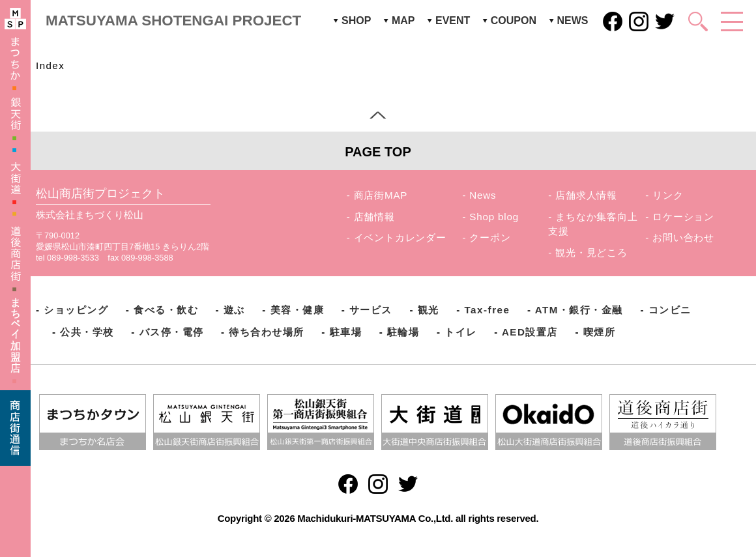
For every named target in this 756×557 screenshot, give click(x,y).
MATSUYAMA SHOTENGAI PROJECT (173, 21)
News (483, 195)
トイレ (461, 332)
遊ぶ (234, 310)
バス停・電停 (172, 332)
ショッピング (76, 310)
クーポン (490, 237)
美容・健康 (298, 310)
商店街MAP (381, 195)
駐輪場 (403, 332)
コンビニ (670, 310)
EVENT (453, 21)
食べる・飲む (166, 310)
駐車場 (346, 332)
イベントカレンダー (400, 237)
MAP (403, 21)
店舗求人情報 (586, 195)
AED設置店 (530, 332)
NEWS (573, 21)
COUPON (514, 21)
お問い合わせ (683, 237)
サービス (371, 310)
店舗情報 (374, 217)
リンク (668, 195)
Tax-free (487, 310)
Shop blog (494, 217)
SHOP (356, 21)
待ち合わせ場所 (267, 332)
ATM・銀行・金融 (579, 310)
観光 (429, 310)
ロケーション (683, 217)
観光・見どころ (591, 252)
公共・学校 (87, 332)
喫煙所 (600, 332)
